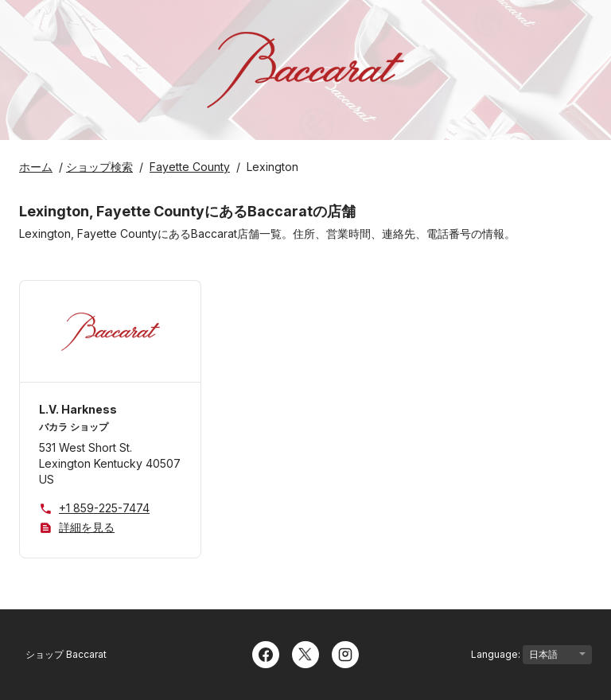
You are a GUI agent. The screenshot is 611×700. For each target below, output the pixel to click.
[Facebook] (266, 653)
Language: (531, 655)
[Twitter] (305, 653)
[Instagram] (345, 653)
